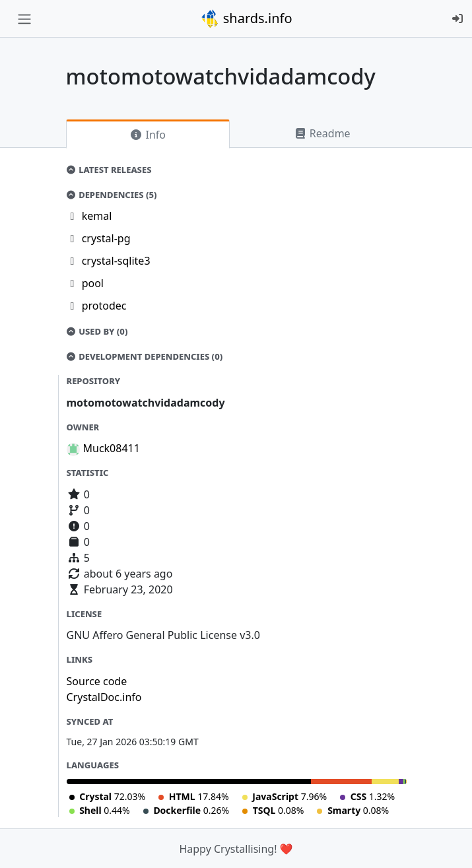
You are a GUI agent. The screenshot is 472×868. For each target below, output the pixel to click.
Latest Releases (109, 170)
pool (93, 283)
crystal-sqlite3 (116, 261)
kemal (97, 216)
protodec (104, 306)
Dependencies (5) (112, 195)
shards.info (246, 18)
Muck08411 (112, 448)
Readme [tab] (322, 133)
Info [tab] (148, 135)
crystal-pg (106, 238)
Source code (97, 681)
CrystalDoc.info (104, 697)
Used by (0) (97, 331)
